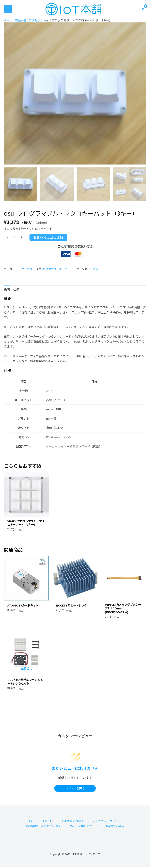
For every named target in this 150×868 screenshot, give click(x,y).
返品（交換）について (84, 827)
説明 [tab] (7, 289)
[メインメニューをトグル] (8, 9)
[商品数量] (15, 237)
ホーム (8, 20)
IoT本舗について (73, 822)
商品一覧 (21, 20)
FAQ (32, 822)
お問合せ (48, 822)
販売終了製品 (115, 827)
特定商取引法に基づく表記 (44, 827)
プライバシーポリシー (106, 822)
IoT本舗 (93, 269)
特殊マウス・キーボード (58, 269)
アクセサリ (36, 20)
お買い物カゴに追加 (48, 237)
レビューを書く (75, 789)
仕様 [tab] (16, 289)
